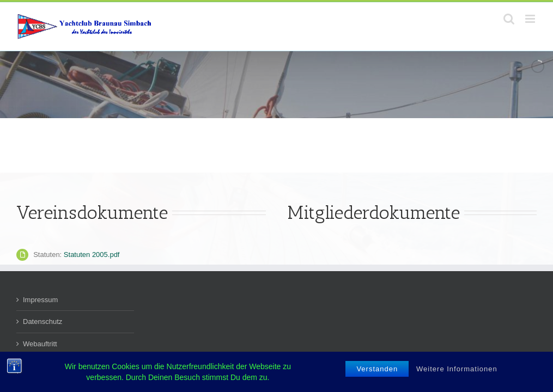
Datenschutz (42, 321)
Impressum (40, 300)
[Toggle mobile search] (509, 19)
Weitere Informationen (457, 369)
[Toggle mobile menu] (531, 19)
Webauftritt (40, 344)
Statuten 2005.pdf (92, 255)
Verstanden (377, 369)
